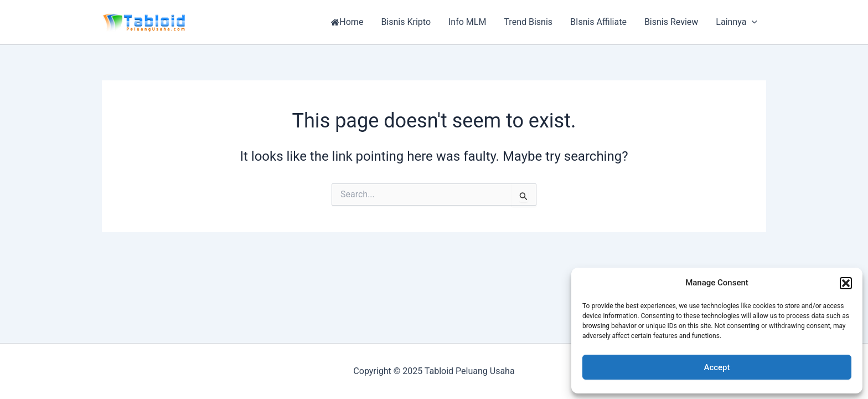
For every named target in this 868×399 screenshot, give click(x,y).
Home (347, 22)
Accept (717, 367)
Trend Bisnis (528, 22)
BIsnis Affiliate (598, 22)
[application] (752, 22)
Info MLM (467, 22)
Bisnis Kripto (406, 22)
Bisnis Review (671, 22)
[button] (846, 283)
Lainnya (737, 22)
